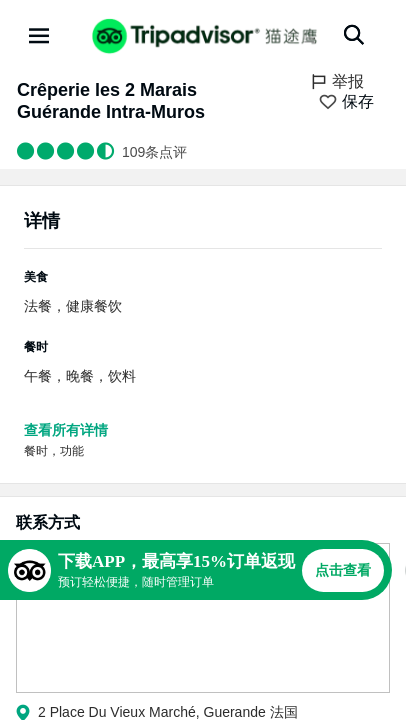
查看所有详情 (66, 430)
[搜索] (354, 35)
